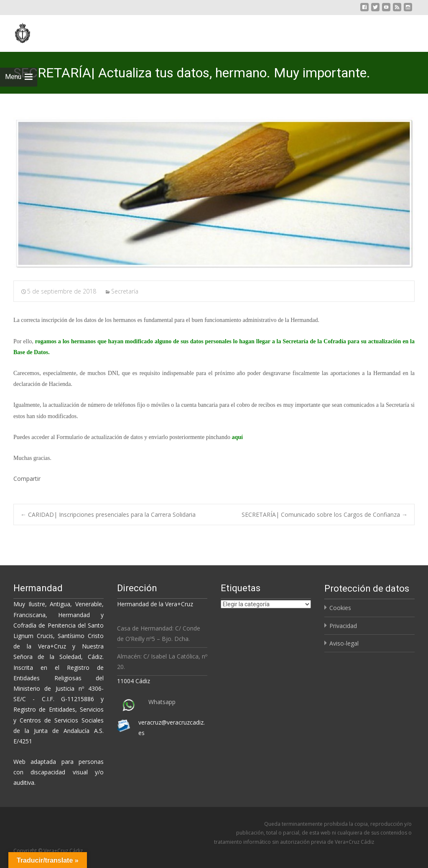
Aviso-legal (344, 643)
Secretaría (125, 291)
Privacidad (343, 626)
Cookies (340, 608)
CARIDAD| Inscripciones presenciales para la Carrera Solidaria (108, 514)
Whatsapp (162, 702)
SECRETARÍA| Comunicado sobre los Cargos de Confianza (325, 514)
